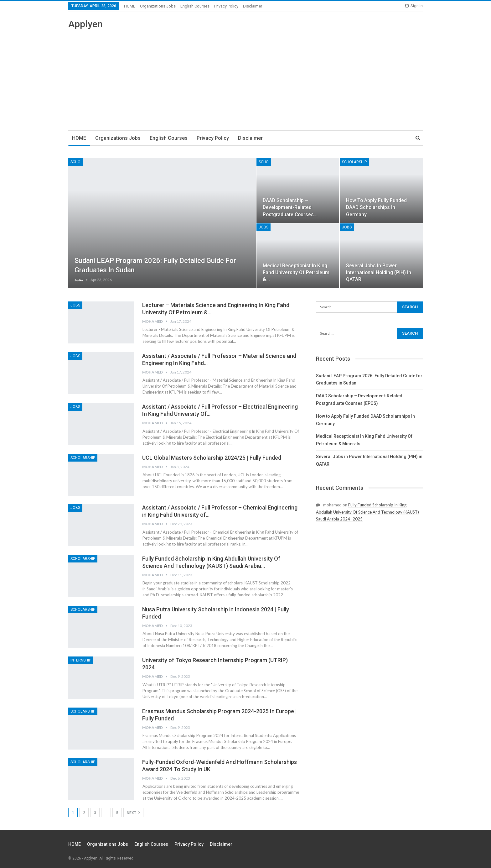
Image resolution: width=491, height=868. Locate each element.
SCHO (75, 162)
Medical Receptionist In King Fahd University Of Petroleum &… (296, 272)
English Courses (195, 6)
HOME (130, 6)
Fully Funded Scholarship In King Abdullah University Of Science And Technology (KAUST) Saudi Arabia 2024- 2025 (367, 512)
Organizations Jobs (158, 6)
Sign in (414, 6)
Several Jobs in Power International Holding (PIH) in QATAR (379, 272)
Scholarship (354, 162)
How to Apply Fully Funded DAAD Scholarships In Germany (376, 207)
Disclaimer (253, 6)
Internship (81, 660)
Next (133, 813)
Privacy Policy (226, 6)
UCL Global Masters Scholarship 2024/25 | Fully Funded (212, 458)
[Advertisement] (246, 77)
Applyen (85, 24)
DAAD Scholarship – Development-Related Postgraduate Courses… (290, 207)
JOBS (264, 227)
